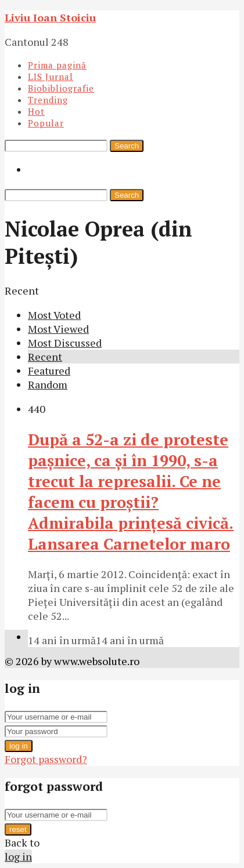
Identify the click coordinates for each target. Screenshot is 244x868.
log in (19, 746)
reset (18, 829)
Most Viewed (58, 329)
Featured (49, 371)
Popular (46, 123)
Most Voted (54, 315)
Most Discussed (65, 343)
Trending (48, 100)
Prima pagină (57, 65)
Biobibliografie (61, 88)
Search (127, 146)
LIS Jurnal (51, 77)
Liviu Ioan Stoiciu (50, 17)
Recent (45, 357)
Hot (36, 111)
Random (48, 384)
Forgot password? (46, 759)
